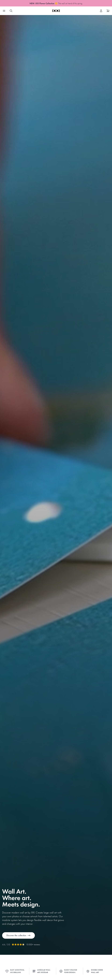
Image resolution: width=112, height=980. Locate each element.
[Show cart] (108, 11)
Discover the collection (18, 935)
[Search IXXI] (11, 11)
